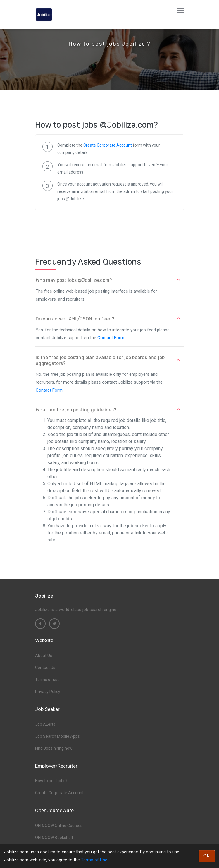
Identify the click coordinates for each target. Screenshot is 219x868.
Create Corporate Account (108, 145)
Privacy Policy (48, 692)
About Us (44, 656)
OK (207, 856)
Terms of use (47, 680)
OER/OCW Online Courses (59, 826)
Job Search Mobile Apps (57, 736)
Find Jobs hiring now (54, 748)
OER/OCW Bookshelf (54, 838)
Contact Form (111, 338)
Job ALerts (45, 724)
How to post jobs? (51, 781)
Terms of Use (94, 860)
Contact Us (45, 668)
